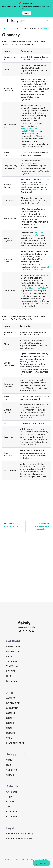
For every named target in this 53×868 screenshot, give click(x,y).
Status (10, 760)
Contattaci (12, 812)
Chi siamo (12, 792)
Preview (27, 13)
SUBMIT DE (12, 708)
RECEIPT (11, 671)
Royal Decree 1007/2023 (36, 288)
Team (9, 797)
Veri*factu (12, 666)
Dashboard (12, 681)
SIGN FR (11, 728)
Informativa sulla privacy (20, 834)
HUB (9, 676)
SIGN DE (11, 698)
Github (10, 775)
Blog (9, 765)
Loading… (26, 498)
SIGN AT (11, 713)
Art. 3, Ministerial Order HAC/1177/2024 (35, 268)
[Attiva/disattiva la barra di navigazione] (4, 21)
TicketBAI (11, 661)
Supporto (12, 770)
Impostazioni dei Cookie (20, 839)
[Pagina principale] (5, 29)
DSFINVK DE (13, 651)
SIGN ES (11, 718)
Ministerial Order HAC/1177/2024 (29, 130)
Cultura (10, 802)
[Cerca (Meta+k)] (48, 21)
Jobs (9, 807)
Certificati (12, 817)
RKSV (9, 656)
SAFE (9, 738)
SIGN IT (10, 723)
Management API (16, 743)
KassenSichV (13, 646)
